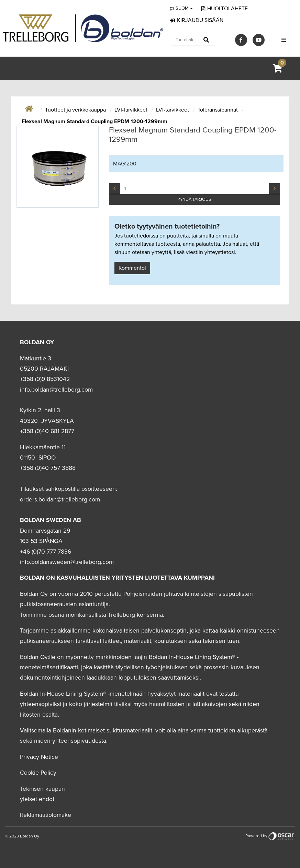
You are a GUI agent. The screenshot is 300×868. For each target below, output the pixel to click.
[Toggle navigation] (284, 40)
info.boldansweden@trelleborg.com (67, 562)
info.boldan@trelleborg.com (56, 390)
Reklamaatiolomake (46, 815)
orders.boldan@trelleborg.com (60, 500)
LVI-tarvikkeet (132, 110)
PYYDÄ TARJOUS (194, 199)
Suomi (182, 8)
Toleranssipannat (218, 110)
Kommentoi (132, 268)
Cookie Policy (38, 773)
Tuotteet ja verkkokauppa (76, 110)
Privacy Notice (39, 757)
